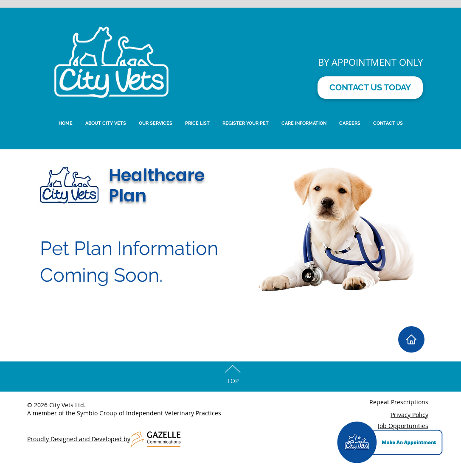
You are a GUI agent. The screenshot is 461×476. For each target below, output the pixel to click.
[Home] (411, 339)
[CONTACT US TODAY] (370, 88)
